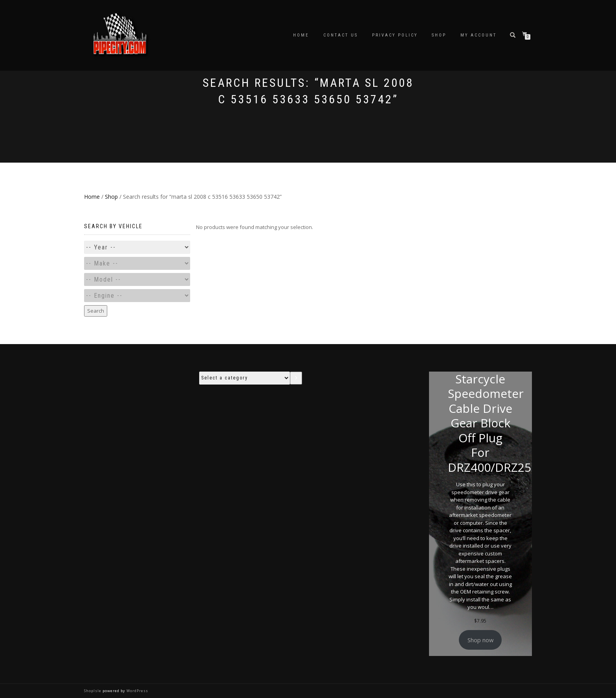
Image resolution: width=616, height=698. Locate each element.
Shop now (480, 640)
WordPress (137, 691)
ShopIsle (93, 691)
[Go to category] (296, 378)
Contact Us (341, 35)
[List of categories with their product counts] (245, 378)
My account (478, 35)
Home (301, 35)
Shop (439, 35)
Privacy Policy (395, 35)
